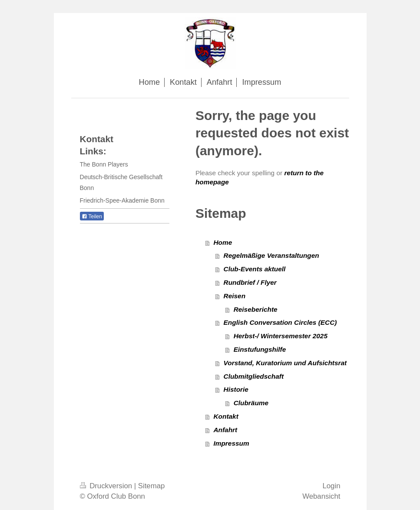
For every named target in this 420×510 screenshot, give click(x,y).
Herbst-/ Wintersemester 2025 (281, 336)
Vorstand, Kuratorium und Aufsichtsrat (285, 363)
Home (223, 242)
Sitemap (152, 486)
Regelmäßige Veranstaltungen (271, 255)
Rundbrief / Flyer (250, 282)
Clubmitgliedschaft (254, 376)
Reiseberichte (256, 309)
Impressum (231, 443)
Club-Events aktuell (255, 269)
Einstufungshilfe (260, 349)
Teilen (92, 217)
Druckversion (107, 486)
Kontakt (226, 416)
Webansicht (321, 496)
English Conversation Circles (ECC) (280, 322)
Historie (236, 389)
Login (331, 486)
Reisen (235, 296)
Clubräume (251, 403)
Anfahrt (225, 430)
